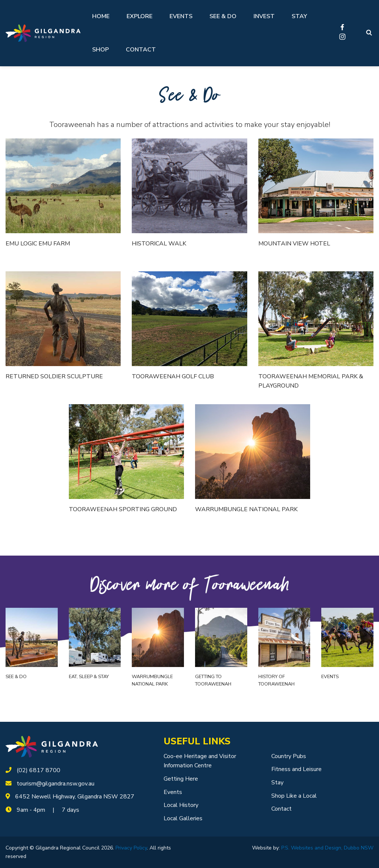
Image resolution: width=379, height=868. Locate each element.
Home (101, 16)
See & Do (223, 16)
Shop (100, 50)
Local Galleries (183, 818)
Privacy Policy (131, 848)
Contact (141, 50)
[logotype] (52, 746)
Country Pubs (289, 756)
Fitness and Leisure (296, 769)
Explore (140, 16)
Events (181, 16)
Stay (299, 16)
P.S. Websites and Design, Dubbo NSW (327, 848)
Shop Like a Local (294, 796)
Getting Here (181, 779)
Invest (264, 16)
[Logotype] (43, 33)
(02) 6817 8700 (38, 770)
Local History (181, 805)
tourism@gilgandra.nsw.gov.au (56, 784)
